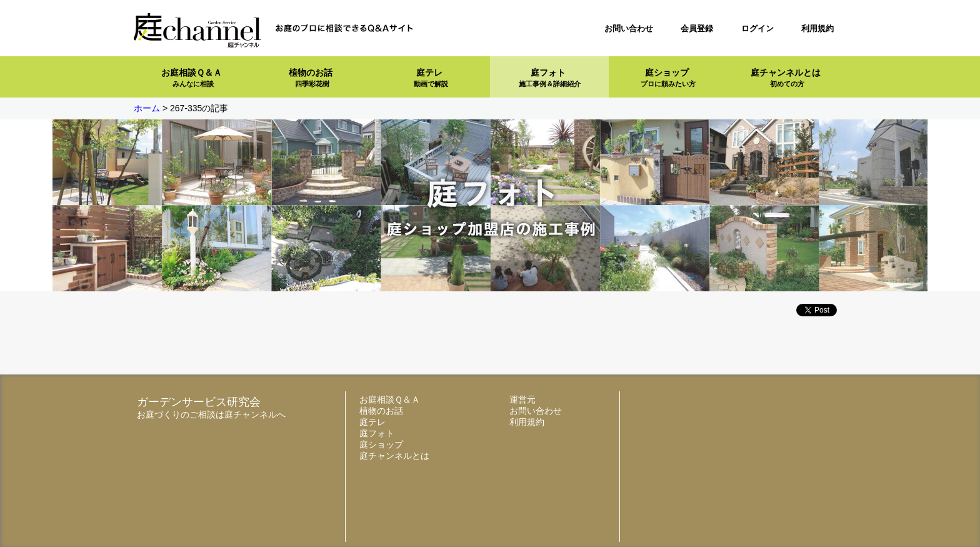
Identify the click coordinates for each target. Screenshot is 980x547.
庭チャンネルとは (786, 78)
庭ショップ (668, 78)
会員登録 (697, 28)
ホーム (147, 108)
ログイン (757, 28)
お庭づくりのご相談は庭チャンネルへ (211, 414)
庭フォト (550, 78)
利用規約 (817, 28)
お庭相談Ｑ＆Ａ (192, 78)
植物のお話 (311, 78)
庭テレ (431, 78)
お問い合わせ (629, 28)
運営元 (522, 399)
